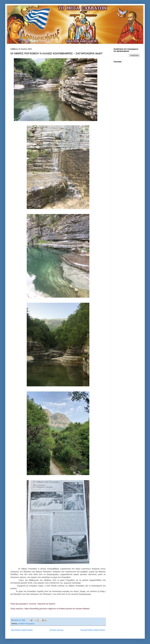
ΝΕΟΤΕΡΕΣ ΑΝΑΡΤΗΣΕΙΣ (22, 630)
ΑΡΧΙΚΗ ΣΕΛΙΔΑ (57, 630)
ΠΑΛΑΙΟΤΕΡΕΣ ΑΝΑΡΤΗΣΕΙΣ (93, 630)
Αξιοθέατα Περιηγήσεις (26, 624)
